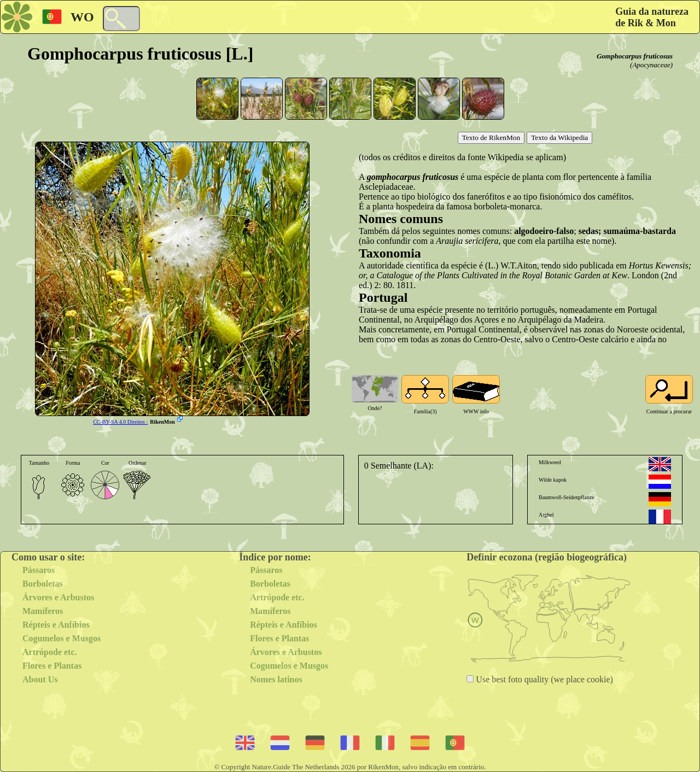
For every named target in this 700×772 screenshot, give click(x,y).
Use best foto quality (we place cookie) (543, 679)
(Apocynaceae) (651, 65)
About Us (40, 679)
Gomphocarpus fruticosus (635, 56)
